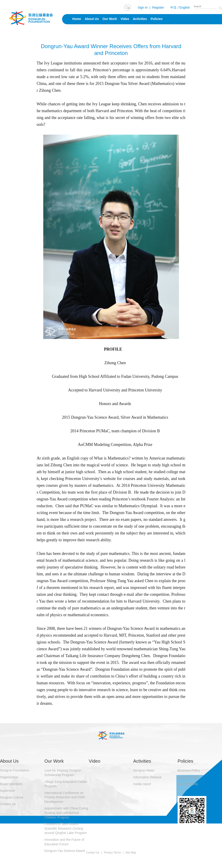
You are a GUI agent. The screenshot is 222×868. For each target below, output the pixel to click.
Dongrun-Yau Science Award (65, 851)
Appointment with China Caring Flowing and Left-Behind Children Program (66, 813)
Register (158, 7)
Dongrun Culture (12, 797)
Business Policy (189, 770)
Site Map (131, 853)
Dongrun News (144, 770)
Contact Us (8, 804)
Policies (157, 19)
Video (125, 19)
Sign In (143, 7)
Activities (140, 19)
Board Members (11, 784)
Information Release (147, 777)
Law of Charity (188, 784)
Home (77, 19)
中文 (174, 7)
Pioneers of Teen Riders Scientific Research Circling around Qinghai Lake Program (66, 828)
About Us (92, 19)
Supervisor (8, 791)
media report (142, 784)
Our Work (110, 19)
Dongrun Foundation (14, 770)
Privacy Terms (188, 777)
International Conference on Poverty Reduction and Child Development (64, 797)
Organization (9, 777)
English (185, 7)
